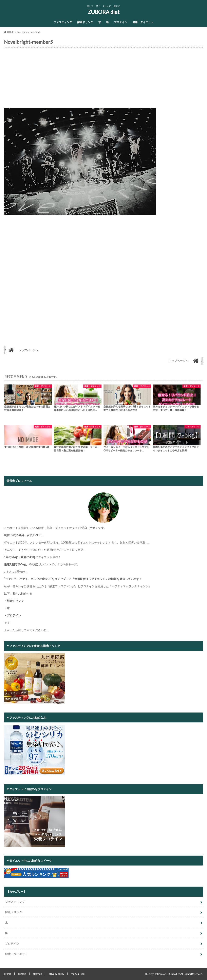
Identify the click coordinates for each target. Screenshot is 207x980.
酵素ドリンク (85, 22)
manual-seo (78, 974)
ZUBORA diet (104, 12)
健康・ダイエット (143, 22)
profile (8, 974)
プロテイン (121, 22)
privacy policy (57, 974)
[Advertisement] (103, 79)
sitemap (37, 974)
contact (22, 974)
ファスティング (63, 22)
